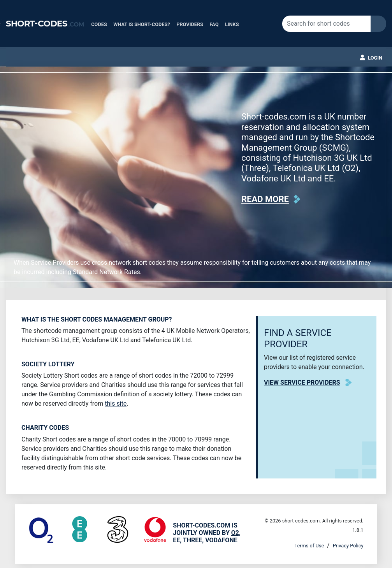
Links (232, 24)
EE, (177, 540)
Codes (99, 24)
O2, (236, 533)
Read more (265, 199)
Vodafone (221, 540)
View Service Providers (302, 382)
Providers (190, 24)
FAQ (214, 24)
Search (378, 24)
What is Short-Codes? (142, 24)
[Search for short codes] (326, 24)
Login (375, 58)
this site (116, 404)
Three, (193, 540)
